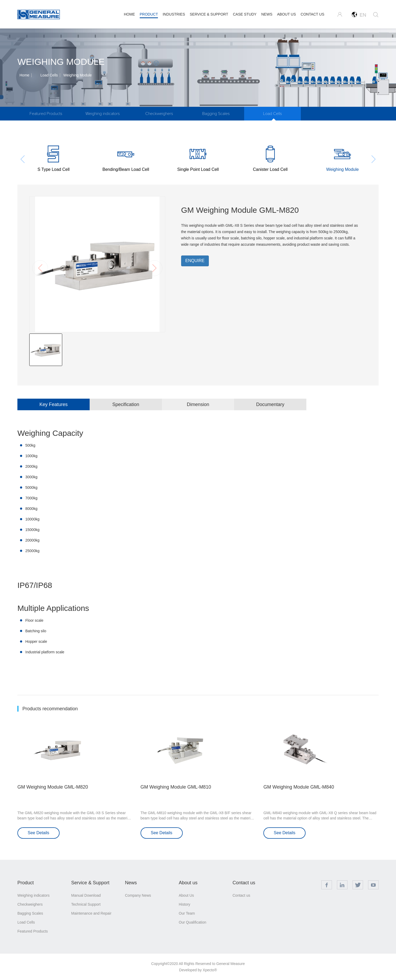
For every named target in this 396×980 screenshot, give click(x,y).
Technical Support (86, 904)
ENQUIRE (195, 261)
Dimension (198, 404)
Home (24, 75)
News (131, 883)
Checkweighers (159, 114)
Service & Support (90, 883)
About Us (186, 895)
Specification (126, 404)
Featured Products (46, 114)
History (185, 904)
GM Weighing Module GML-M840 (299, 787)
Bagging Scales (216, 114)
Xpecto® (210, 970)
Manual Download (86, 895)
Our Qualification (192, 922)
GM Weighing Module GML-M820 (53, 787)
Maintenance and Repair (91, 913)
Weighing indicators (103, 114)
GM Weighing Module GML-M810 (176, 787)
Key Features (53, 404)
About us (188, 883)
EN (359, 15)
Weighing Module (78, 75)
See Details (38, 833)
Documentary (270, 404)
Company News (138, 895)
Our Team (187, 913)
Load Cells (49, 75)
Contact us (244, 883)
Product (26, 883)
